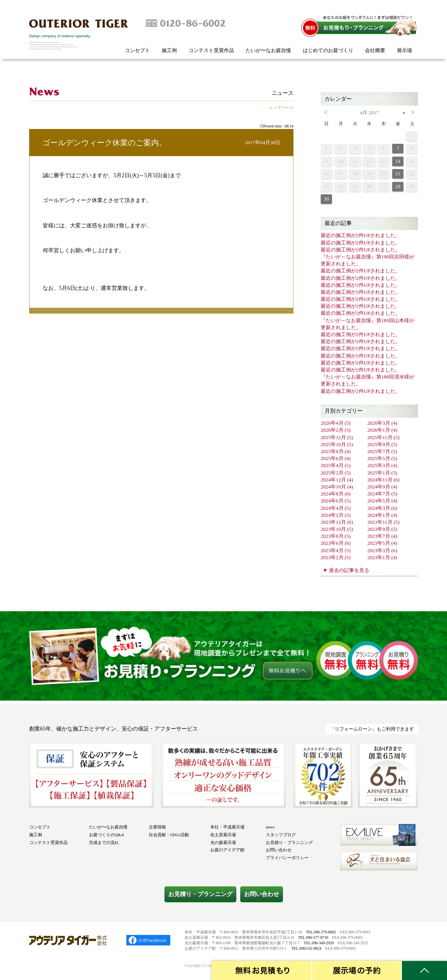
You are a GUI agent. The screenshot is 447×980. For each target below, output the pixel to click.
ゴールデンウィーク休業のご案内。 (105, 143)
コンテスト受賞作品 (211, 50)
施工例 (169, 50)
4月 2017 (369, 112)
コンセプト (137, 50)
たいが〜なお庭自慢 (268, 50)
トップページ (281, 107)
